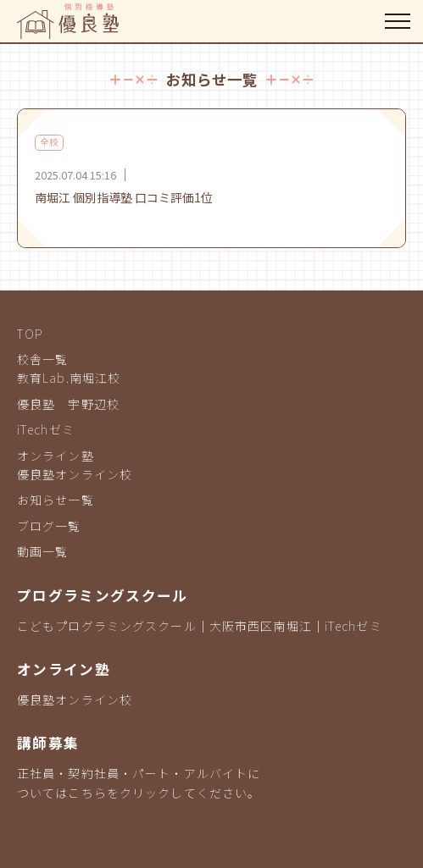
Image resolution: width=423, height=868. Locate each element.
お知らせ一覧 (56, 500)
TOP (30, 334)
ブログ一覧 (49, 526)
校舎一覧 (42, 359)
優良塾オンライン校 (75, 474)
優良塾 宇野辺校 (68, 404)
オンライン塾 (56, 456)
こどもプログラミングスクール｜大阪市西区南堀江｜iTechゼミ (200, 626)
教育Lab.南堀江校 (69, 378)
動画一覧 (42, 551)
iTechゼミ (46, 429)
